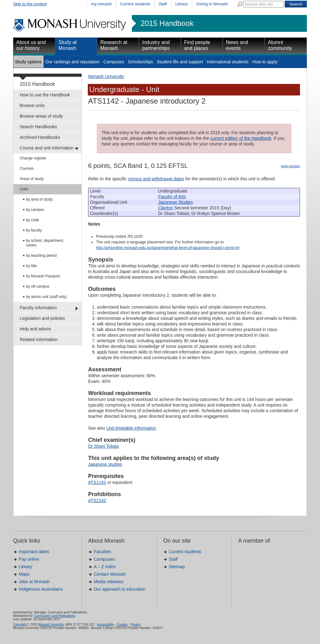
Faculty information (38, 308)
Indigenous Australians (41, 589)
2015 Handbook (167, 23)
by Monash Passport (43, 276)
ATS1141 (97, 482)
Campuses (114, 62)
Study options (28, 62)
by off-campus (38, 286)
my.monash (101, 4)
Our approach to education (120, 589)
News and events (237, 45)
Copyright (20, 624)
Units (24, 189)
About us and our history (31, 45)
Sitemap (177, 567)
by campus (35, 210)
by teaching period (41, 256)
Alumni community (280, 45)
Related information (39, 339)
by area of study (39, 199)
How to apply (265, 62)
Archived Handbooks (40, 137)
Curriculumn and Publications (55, 616)
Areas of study (32, 179)
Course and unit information (47, 148)
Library (182, 4)
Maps (24, 574)
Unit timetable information (131, 428)
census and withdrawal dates (156, 179)
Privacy (135, 624)
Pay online (29, 559)
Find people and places (197, 45)
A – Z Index (105, 567)
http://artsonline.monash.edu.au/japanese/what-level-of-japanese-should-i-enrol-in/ (168, 248)
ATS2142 (97, 500)
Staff (163, 4)
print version (290, 166)
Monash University (106, 76)
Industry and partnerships (156, 45)
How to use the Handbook (45, 95)
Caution (122, 624)
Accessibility (105, 624)
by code (32, 220)
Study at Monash (68, 45)
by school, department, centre (45, 243)
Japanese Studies (175, 202)
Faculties (102, 552)
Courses (27, 168)
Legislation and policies (42, 318)
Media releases (109, 582)
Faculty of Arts (172, 197)
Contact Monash (110, 574)
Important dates (34, 552)
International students (227, 62)
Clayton (165, 208)
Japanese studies (105, 464)
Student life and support (180, 62)
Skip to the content (30, 4)
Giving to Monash (212, 4)
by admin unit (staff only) (46, 297)
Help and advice (35, 329)
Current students (135, 4)
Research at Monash (114, 45)
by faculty (34, 230)
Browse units (32, 105)
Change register (33, 158)
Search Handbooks (38, 127)
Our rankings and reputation (72, 62)
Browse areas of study (41, 116)
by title (31, 266)
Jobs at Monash (34, 582)
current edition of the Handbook (241, 138)
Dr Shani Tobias (104, 446)
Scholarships (140, 62)
